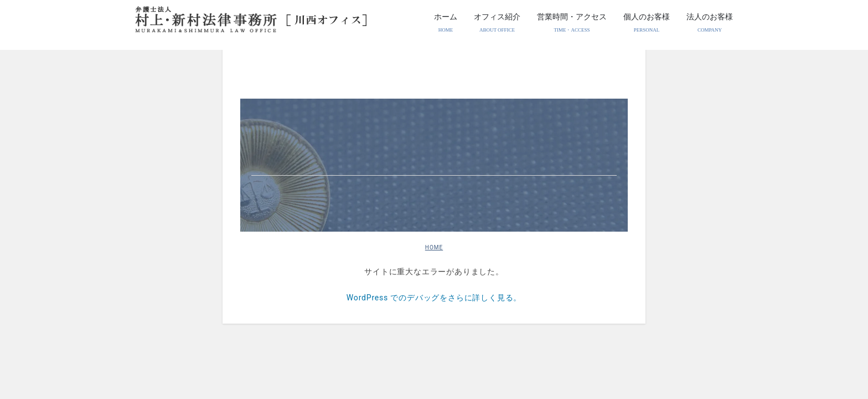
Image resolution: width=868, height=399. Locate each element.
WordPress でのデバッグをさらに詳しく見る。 (434, 298)
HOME (434, 247)
